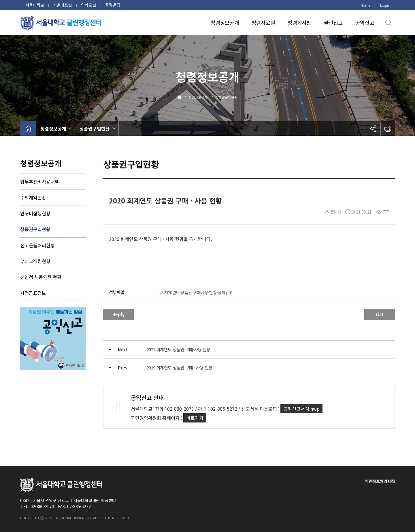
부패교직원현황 (35, 261)
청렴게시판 (299, 22)
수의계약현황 (33, 197)
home (28, 129)
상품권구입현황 (226, 97)
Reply (119, 314)
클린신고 (333, 22)
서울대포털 (63, 5)
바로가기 (195, 418)
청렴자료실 (263, 22)
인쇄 (388, 129)
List (380, 314)
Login (385, 5)
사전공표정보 (33, 293)
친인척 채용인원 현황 (41, 277)
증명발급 (113, 5)
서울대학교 (35, 5)
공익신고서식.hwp (301, 409)
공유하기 (373, 129)
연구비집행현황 (35, 213)
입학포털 (89, 5)
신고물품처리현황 (37, 245)
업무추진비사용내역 (40, 182)
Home (365, 5)
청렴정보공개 (225, 22)
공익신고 (365, 22)
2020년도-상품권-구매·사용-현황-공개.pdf (198, 293)
